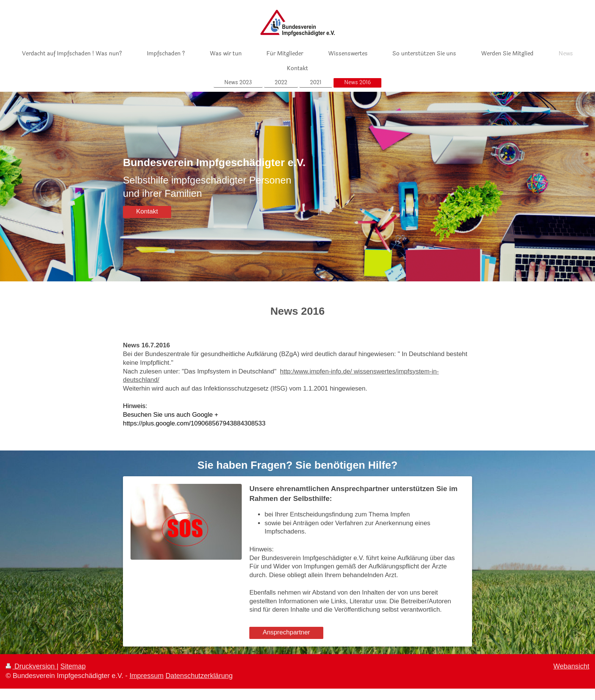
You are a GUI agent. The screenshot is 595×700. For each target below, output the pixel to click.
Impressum (146, 676)
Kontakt (147, 211)
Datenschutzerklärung (199, 676)
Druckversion (31, 666)
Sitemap (73, 666)
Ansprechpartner (286, 632)
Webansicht (571, 666)
